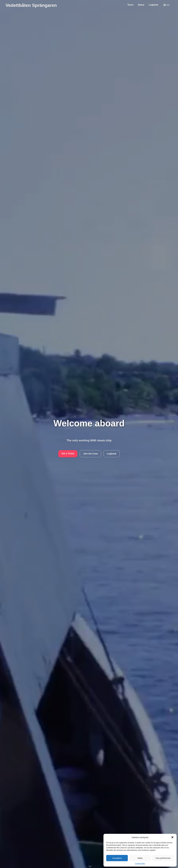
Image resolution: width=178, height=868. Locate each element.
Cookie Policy (140, 864)
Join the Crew (90, 454)
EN (166, 5)
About (141, 5)
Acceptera (117, 858)
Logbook (154, 5)
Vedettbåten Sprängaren (31, 5)
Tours (130, 5)
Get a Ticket (68, 454)
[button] (172, 837)
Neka (140, 858)
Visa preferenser (163, 858)
